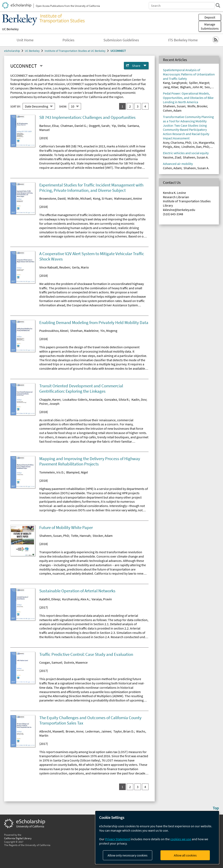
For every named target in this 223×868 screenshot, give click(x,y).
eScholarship (12, 51)
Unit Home (25, 40)
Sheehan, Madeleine (84, 331)
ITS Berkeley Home (183, 40)
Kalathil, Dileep (50, 599)
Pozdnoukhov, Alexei (54, 331)
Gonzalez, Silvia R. (117, 399)
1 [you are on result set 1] (122, 106)
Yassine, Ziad (172, 157)
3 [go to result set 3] (138, 106)
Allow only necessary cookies (128, 855)
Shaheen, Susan (174, 106)
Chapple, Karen (50, 399)
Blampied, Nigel (77, 472)
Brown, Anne (74, 731)
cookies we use (181, 839)
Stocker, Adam (103, 536)
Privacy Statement (118, 839)
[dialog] (157, 837)
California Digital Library (18, 838)
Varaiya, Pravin (102, 599)
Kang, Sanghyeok (175, 83)
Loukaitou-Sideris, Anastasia (82, 399)
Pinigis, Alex (171, 147)
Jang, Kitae (171, 87)
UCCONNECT (118, 51)
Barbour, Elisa (49, 126)
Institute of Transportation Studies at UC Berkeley (75, 51)
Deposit (210, 17)
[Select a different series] (41, 66)
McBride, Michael (79, 198)
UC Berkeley (10, 29)
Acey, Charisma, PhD (177, 142)
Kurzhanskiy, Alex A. (76, 599)
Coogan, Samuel (51, 662)
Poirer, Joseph (49, 404)
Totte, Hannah (81, 536)
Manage (210, 26)
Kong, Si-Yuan (102, 198)
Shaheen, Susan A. (196, 157)
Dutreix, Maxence (76, 662)
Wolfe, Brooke (197, 106)
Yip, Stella (118, 126)
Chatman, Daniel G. (74, 126)
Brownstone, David (52, 198)
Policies (69, 40)
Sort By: (15, 106)
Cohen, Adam (172, 110)
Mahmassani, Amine (128, 198)
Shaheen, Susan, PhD (54, 536)
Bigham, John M (191, 87)
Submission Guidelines (121, 40)
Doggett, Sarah (99, 126)
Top (216, 808)
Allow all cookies (185, 855)
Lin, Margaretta (203, 142)
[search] (218, 5)
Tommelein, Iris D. (52, 472)
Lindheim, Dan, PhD (195, 147)
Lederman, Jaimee (98, 731)
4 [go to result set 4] (145, 106)
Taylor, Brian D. (124, 731)
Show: (63, 106)
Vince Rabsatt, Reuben (55, 267)
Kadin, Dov (139, 399)
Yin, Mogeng (109, 331)
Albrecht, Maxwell (51, 731)
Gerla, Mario (80, 267)
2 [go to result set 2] (130, 106)
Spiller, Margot (199, 83)
